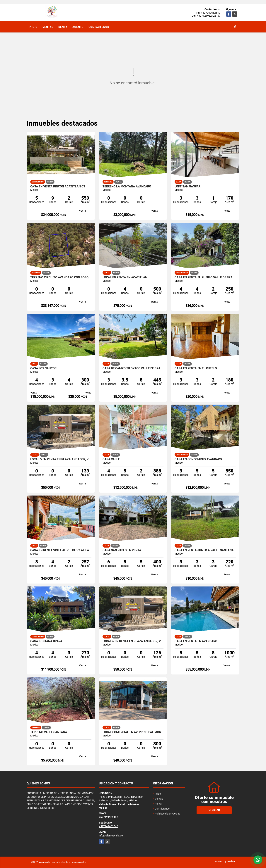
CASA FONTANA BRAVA (46, 641)
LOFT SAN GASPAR (187, 187)
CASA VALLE (111, 459)
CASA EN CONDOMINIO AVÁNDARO (198, 459)
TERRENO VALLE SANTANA (49, 732)
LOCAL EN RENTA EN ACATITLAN (125, 277)
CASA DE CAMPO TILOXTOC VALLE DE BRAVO (133, 368)
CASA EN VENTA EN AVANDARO (196, 641)
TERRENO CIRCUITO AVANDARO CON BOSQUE (61, 277)
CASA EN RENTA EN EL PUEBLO (196, 368)
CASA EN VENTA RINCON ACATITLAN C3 (58, 187)
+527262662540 (211, 13)
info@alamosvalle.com (112, 836)
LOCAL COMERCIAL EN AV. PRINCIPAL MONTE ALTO (133, 732)
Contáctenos (99, 27)
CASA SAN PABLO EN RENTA (122, 550)
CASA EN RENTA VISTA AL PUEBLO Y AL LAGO (61, 550)
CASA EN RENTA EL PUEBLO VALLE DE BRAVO (205, 277)
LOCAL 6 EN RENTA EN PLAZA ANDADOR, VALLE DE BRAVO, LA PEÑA (133, 641)
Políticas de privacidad (168, 814)
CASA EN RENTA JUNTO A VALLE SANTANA (204, 550)
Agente (78, 27)
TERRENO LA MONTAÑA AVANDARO (127, 187)
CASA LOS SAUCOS (43, 368)
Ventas (48, 27)
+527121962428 (207, 16)
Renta (63, 27)
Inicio (33, 27)
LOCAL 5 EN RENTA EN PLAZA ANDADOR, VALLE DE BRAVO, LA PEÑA (61, 459)
